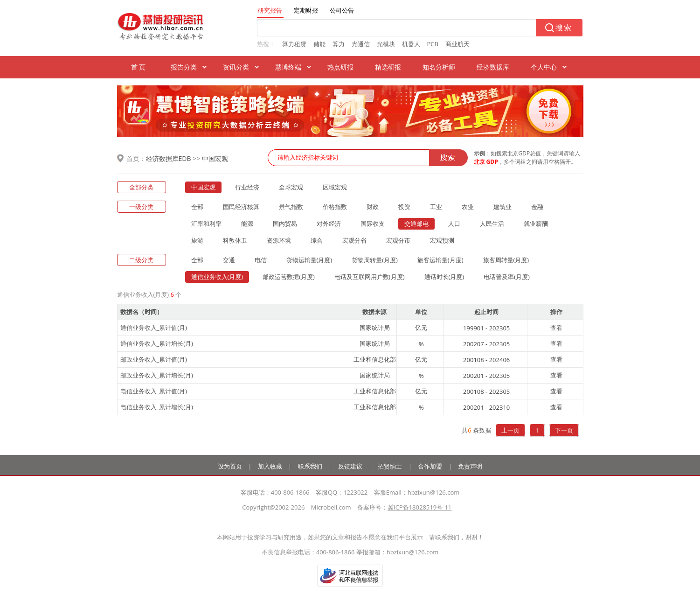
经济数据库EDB (169, 158)
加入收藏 (270, 466)
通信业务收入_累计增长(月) (157, 343)
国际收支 (373, 224)
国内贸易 (285, 224)
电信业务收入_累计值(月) (154, 391)
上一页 (510, 430)
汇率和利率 (206, 224)
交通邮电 (416, 224)
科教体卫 (235, 240)
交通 (229, 260)
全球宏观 (291, 187)
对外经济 (329, 224)
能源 (247, 224)
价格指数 (335, 207)
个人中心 (544, 67)
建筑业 (502, 207)
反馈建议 (350, 466)
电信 (261, 260)
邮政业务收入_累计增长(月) (157, 375)
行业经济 (247, 187)
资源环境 (279, 240)
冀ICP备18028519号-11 (419, 507)
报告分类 (184, 67)
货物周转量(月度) (375, 260)
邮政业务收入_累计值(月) (154, 359)
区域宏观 (335, 187)
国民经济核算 (241, 207)
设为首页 (230, 466)
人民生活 (492, 224)
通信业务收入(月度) (217, 277)
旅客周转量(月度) (506, 260)
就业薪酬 (536, 224)
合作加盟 (430, 466)
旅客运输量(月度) (440, 260)
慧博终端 (288, 67)
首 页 (139, 67)
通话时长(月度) (444, 277)
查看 (556, 328)
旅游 (197, 240)
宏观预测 (442, 240)
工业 (436, 207)
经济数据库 (493, 67)
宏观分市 (398, 240)
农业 (468, 207)
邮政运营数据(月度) (289, 277)
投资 (404, 207)
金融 (537, 207)
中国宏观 (215, 158)
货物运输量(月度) (309, 260)
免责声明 (470, 466)
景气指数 (291, 207)
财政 (373, 207)
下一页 (564, 430)
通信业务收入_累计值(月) (154, 328)
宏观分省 (354, 240)
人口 (454, 224)
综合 (317, 240)
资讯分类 (236, 67)
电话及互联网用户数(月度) (370, 277)
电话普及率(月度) (507, 277)
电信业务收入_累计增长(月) (157, 407)
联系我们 (310, 466)
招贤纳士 (390, 466)
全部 (197, 207)
